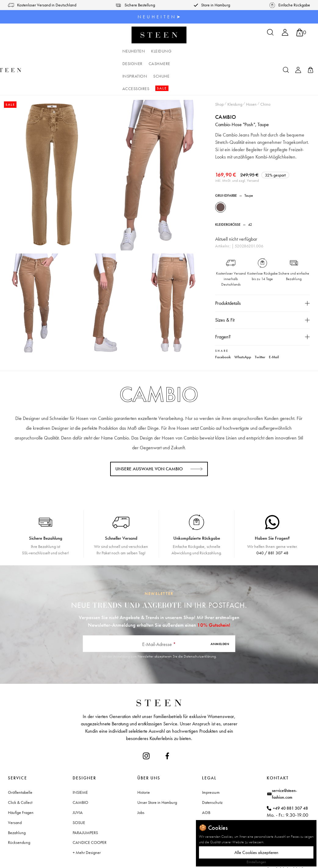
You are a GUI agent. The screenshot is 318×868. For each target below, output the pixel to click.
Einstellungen (256, 862)
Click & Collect (20, 771)
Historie (144, 761)
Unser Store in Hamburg (157, 771)
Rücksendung (19, 811)
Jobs (141, 781)
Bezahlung (17, 801)
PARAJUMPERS (85, 801)
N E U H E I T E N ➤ (159, 17)
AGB (206, 781)
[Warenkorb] (301, 33)
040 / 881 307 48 (272, 522)
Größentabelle (20, 761)
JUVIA (78, 781)
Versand (15, 791)
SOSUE (79, 791)
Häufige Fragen (21, 781)
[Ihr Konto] (285, 34)
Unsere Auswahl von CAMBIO (149, 438)
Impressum (211, 761)
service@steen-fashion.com (285, 762)
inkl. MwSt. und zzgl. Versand (238, 150)
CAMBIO (226, 79)
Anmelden (220, 612)
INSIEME (80, 761)
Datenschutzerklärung (200, 625)
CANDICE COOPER (90, 811)
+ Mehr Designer (87, 821)
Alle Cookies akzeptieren (256, 852)
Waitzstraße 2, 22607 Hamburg (290, 813)
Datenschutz (212, 771)
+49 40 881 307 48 (290, 777)
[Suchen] (270, 34)
